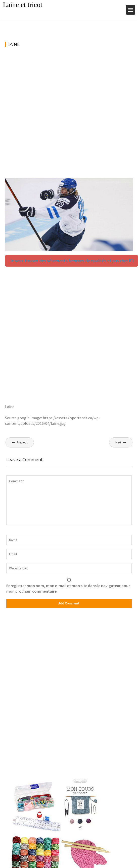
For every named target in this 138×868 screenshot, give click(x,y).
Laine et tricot (22, 5)
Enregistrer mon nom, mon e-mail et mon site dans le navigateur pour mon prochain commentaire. (68, 588)
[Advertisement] (61, 115)
